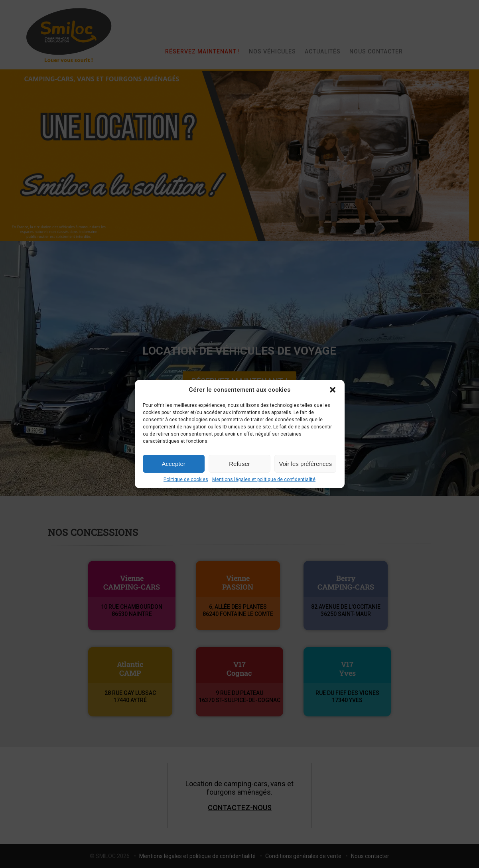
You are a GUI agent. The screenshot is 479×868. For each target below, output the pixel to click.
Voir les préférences (306, 464)
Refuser (239, 464)
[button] (333, 390)
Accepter (174, 464)
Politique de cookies (186, 479)
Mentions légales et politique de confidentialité (264, 479)
